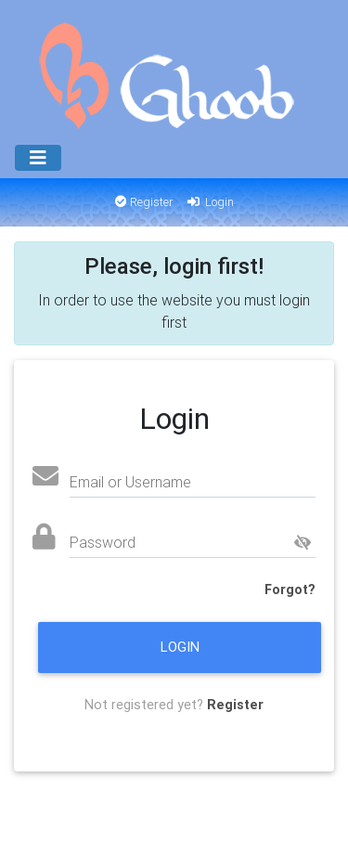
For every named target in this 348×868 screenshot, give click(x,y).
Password (103, 542)
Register (144, 202)
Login (209, 202)
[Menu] (38, 158)
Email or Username (130, 482)
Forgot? (290, 589)
